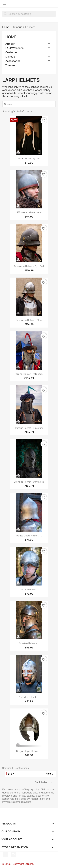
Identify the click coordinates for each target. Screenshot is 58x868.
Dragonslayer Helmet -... (29, 751)
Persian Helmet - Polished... (29, 374)
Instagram (14, 854)
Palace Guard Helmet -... (29, 536)
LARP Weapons (14, 48)
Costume (11, 52)
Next (50, 774)
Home (11, 37)
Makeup (10, 57)
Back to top (44, 782)
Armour (10, 44)
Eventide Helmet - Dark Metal (29, 482)
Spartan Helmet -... (29, 643)
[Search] (29, 14)
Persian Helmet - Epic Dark (29, 428)
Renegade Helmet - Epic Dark (29, 266)
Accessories (13, 61)
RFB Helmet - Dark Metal (29, 212)
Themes (10, 65)
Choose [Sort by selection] (29, 104)
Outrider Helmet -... (29, 697)
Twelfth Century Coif (29, 159)
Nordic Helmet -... (29, 589)
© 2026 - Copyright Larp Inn (18, 864)
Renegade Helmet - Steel (29, 320)
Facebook (5, 854)
